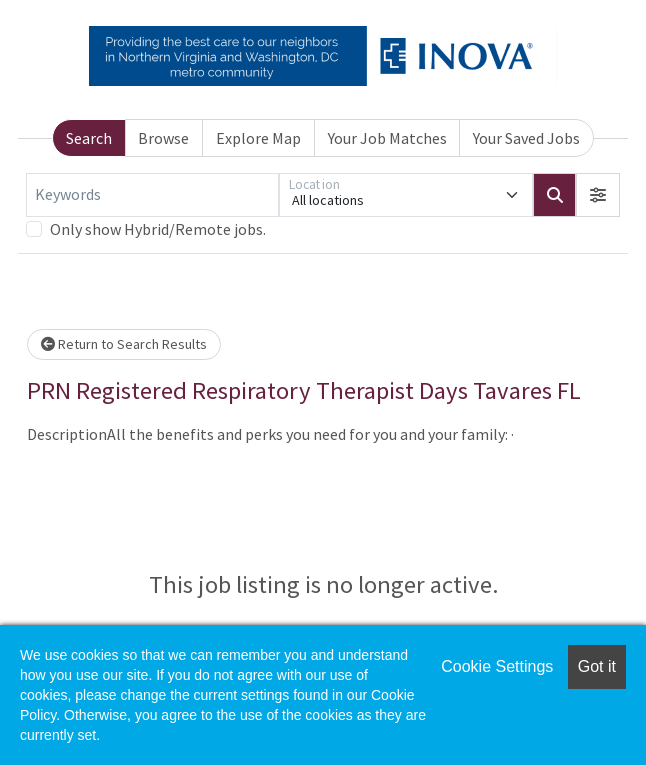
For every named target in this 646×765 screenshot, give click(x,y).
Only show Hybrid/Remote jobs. (158, 229)
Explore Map (258, 138)
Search (89, 138)
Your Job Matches (387, 138)
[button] (598, 195)
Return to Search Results (124, 344)
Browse (163, 138)
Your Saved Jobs (526, 138)
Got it (597, 666)
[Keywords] (152, 195)
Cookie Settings (497, 666)
